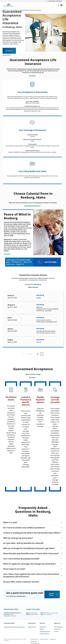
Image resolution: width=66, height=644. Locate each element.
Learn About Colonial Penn (32, 206)
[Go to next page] (42, 354)
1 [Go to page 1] (28, 354)
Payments (43, 627)
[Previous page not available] (24, 354)
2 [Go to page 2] (31, 354)
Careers (56, 631)
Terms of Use (34, 639)
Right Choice (32, 627)
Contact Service (44, 634)
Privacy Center (44, 639)
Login (60, 1)
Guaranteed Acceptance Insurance (14, 627)
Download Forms (45, 631)
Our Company (58, 627)
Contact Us (57, 629)
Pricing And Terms (7, 55)
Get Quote (8, 51)
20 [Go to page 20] (37, 354)
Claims (42, 629)
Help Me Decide (51, 594)
